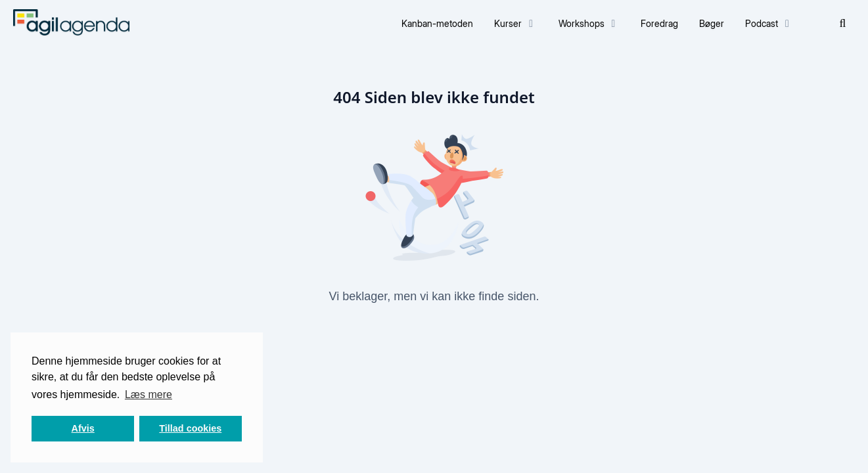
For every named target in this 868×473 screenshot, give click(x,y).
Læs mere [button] (148, 394)
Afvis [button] (83, 428)
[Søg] (843, 24)
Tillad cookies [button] (190, 428)
